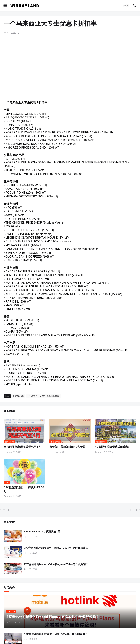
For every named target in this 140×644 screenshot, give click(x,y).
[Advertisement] (70, 65)
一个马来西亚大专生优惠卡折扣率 (43, 396)
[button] (5, 6)
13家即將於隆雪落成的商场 (112, 447)
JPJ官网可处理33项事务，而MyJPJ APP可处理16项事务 (56, 548)
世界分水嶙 (18, 396)
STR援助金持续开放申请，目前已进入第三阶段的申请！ (56, 634)
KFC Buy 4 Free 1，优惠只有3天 (42, 532)
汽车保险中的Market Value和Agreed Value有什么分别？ (56, 564)
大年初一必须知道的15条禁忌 (67, 447)
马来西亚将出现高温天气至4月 (22, 447)
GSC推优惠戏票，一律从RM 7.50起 (24, 489)
